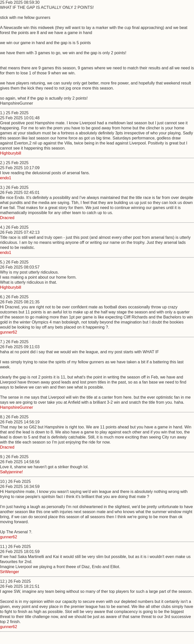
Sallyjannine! (11, 472)
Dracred (7, 218)
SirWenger (9, 572)
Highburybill (11, 153)
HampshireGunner (17, 407)
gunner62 (9, 332)
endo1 (6, 178)
